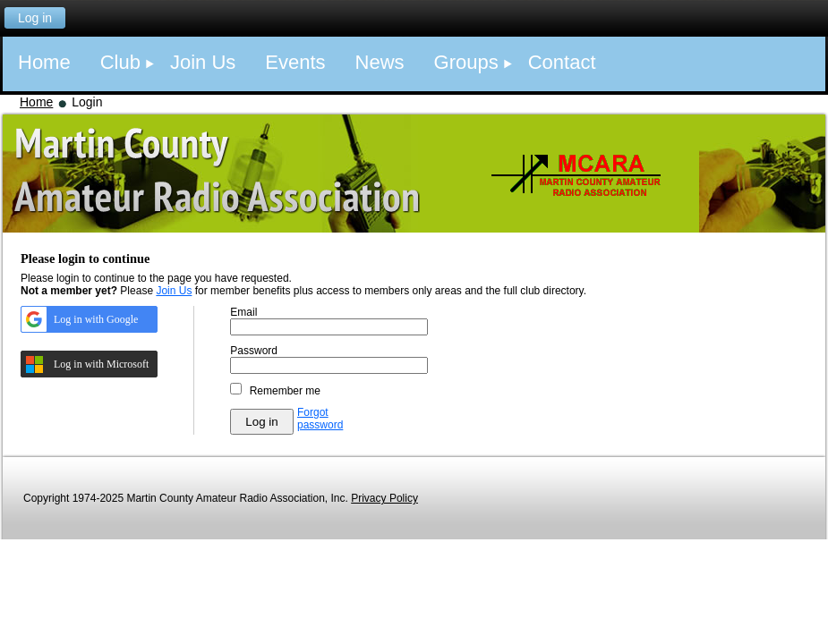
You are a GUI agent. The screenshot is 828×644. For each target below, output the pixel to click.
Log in (35, 18)
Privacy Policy (384, 498)
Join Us (174, 291)
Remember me (285, 391)
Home (36, 102)
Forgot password (320, 419)
